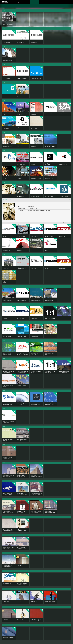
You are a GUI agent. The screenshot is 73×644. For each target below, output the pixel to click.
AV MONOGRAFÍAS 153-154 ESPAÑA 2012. (22, 178)
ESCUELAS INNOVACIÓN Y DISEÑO (21, 96)
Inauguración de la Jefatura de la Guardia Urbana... (63, 196)
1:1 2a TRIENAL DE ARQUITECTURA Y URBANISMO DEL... (50, 318)
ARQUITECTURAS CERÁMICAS (50, 113)
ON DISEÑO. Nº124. (20, 565)
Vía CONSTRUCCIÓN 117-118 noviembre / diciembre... (8, 146)
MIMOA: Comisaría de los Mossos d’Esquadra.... (8, 336)
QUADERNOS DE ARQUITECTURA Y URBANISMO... (23, 530)
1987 (4, 625)
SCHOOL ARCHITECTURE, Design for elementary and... (49, 178)
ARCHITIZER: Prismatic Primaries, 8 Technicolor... (36, 78)
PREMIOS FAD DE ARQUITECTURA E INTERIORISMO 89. (20, 621)
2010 (43, 6)
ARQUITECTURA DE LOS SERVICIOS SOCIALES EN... (49, 300)
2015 (25, 6)
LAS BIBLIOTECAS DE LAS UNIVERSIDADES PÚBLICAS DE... (9, 566)
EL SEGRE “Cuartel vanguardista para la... (63, 268)
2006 (57, 6)
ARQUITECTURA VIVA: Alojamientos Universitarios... (35, 164)
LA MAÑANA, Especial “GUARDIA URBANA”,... (63, 236)
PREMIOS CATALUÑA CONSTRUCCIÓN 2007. (35, 336)
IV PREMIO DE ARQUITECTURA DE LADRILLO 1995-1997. (22, 476)
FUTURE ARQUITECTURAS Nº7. (50, 335)
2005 (61, 6)
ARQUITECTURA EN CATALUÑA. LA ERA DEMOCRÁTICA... (36, 512)
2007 (54, 6)
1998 (4, 463)
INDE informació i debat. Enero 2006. (49, 354)
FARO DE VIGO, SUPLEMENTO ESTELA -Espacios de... (36, 318)
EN (70, 2)
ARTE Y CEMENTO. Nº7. (7, 584)
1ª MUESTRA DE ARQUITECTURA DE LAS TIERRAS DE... (9, 372)
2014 (29, 6)
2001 (4, 427)
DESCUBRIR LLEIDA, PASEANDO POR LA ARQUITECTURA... (64, 372)
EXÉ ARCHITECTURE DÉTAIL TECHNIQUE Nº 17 (36, 114)
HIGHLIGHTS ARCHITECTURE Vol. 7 (64, 114)
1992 (4, 571)
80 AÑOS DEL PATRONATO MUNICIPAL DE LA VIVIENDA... (36, 300)
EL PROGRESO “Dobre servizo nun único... (50, 268)
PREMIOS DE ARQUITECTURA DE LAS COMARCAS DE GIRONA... (36, 494)
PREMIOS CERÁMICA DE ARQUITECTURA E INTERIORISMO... (35, 268)
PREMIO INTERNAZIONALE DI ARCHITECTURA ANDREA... (22, 584)
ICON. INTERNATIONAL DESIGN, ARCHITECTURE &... (22, 250)
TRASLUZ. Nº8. (33, 249)
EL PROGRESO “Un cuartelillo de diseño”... (22, 300)
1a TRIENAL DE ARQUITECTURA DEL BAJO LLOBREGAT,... (50, 372)
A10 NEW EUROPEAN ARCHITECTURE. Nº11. (35, 354)
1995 (4, 517)
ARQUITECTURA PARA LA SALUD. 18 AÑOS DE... (9, 282)
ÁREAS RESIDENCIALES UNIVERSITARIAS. (7, 268)
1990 (4, 607)
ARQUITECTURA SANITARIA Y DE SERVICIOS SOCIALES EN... (9, 638)
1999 (4, 445)
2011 (39, 6)
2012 (36, 6)
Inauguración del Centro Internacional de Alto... (64, 164)
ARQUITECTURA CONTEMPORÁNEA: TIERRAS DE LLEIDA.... (36, 477)
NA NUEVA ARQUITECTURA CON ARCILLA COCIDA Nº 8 (8, 476)
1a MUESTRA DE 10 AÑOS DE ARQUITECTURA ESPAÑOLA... (36, 620)
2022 (11, 6)
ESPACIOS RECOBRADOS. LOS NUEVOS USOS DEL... (22, 114)
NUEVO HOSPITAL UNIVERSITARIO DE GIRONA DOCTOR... (22, 336)
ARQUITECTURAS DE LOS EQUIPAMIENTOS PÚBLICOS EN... (22, 268)
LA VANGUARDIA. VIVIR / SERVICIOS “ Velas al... (21, 318)
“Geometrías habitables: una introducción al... (23, 42)
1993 (4, 553)
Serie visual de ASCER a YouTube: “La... (8, 236)
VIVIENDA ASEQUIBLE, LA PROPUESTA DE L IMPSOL (8, 494)
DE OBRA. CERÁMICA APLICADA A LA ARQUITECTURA (8, 78)
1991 (4, 589)
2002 (4, 409)
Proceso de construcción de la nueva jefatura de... (22, 236)
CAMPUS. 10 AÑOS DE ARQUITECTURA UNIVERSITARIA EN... (50, 513)
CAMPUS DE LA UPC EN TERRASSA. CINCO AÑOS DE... (8, 512)
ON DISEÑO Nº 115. (6, 620)
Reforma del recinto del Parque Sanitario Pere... (8, 404)
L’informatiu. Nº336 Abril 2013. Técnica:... (36, 146)
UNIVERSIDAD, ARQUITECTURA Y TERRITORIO (23, 440)
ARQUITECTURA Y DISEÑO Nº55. (22, 385)
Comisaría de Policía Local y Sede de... (50, 250)
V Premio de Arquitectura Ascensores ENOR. (8, 250)
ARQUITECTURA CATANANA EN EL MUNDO (8, 386)
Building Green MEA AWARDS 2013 (22, 146)
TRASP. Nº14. (19, 602)
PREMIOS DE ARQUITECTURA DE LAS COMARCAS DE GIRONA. (50, 404)
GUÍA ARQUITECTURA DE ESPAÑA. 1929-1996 (21, 512)
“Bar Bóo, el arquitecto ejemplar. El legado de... (22, 78)
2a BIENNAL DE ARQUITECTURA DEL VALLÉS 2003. (22, 404)
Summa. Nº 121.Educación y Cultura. (8, 178)
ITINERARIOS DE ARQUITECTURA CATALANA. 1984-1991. (36, 603)
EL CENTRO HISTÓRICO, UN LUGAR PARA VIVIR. (8, 458)
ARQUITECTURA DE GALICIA (22, 127)
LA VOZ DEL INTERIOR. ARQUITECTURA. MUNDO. (35, 236)
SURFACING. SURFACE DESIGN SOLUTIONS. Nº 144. (22, 196)
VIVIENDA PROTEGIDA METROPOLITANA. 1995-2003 (36, 404)
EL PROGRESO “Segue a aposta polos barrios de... (50, 236)
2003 (64, 6)
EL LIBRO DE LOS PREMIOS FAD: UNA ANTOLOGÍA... (9, 422)
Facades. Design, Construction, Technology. (36, 178)
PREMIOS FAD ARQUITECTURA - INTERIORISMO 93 (9, 548)
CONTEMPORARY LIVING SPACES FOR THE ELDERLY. (8, 300)
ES (67, 2)
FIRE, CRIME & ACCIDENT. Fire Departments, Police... (22, 164)
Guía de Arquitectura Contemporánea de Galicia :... (50, 146)
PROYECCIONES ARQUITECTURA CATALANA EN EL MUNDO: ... (23, 372)
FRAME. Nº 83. (6, 195)
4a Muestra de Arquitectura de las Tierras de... (36, 128)
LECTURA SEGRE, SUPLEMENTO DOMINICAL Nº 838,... (9, 128)
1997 (4, 481)
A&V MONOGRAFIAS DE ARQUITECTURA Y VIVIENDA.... (22, 548)
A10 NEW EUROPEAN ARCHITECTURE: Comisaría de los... (22, 355)
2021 (14, 6)
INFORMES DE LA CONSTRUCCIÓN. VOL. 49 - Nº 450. (22, 495)
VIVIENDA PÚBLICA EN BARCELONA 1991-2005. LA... (8, 354)
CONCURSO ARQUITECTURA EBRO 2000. (8, 440)
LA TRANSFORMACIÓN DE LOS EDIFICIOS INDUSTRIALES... (8, 60)
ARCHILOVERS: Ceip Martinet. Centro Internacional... (36, 196)
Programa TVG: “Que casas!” (8, 95)
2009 (47, 6)
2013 (32, 6)
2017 (18, 6)
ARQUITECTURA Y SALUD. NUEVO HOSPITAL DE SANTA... (8, 530)
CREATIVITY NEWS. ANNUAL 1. (50, 602)
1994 (4, 535)
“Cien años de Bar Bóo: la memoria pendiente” (36, 42)
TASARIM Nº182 (61, 317)
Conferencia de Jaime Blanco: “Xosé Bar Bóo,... (8, 24)
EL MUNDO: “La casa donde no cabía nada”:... (9, 318)
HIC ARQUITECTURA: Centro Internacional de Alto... (50, 164)
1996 (4, 499)
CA (65, 2)
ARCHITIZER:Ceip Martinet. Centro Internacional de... (50, 196)
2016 (21, 6)
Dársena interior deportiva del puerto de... (36, 372)
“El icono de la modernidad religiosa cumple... (8, 42)
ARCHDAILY (5, 163)
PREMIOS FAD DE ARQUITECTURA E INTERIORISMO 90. (6, 603)
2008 (50, 6)
